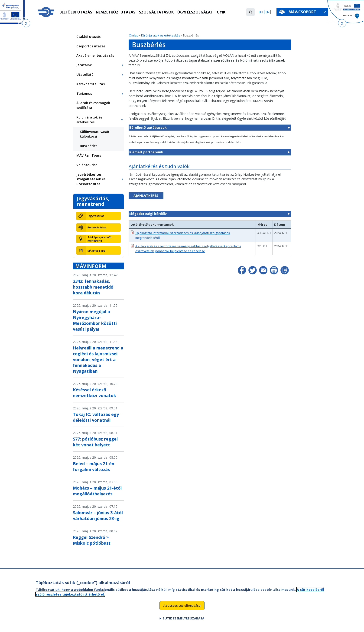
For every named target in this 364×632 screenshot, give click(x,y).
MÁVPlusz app (96, 251)
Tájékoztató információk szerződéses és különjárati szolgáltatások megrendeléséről (183, 235)
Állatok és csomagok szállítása (93, 105)
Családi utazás (88, 37)
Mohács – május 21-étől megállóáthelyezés (97, 491)
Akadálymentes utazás (95, 55)
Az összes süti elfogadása (182, 608)
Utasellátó (85, 74)
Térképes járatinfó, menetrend (100, 239)
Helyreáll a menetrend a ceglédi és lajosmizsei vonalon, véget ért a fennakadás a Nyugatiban (98, 359)
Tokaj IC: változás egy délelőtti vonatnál (96, 417)
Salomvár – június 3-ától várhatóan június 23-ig (98, 515)
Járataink (84, 65)
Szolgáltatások (157, 12)
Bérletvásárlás (97, 227)
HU (261, 12)
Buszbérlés (89, 146)
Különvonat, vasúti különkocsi (95, 134)
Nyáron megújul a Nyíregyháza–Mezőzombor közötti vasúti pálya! (95, 320)
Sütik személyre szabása (184, 620)
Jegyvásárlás (96, 216)
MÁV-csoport (303, 12)
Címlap (134, 35)
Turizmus (84, 94)
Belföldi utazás (76, 12)
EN (267, 12)
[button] (250, 12)
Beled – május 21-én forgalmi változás (94, 466)
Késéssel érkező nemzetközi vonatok (94, 393)
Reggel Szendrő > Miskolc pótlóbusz (92, 540)
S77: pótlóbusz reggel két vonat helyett (95, 442)
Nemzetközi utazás (116, 12)
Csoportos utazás (91, 46)
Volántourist (87, 165)
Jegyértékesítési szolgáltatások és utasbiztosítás (91, 179)
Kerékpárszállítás (91, 84)
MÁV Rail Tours (89, 155)
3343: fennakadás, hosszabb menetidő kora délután (93, 287)
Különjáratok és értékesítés (161, 35)
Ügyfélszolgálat (195, 12)
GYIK (221, 12)
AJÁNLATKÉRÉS (146, 196)
